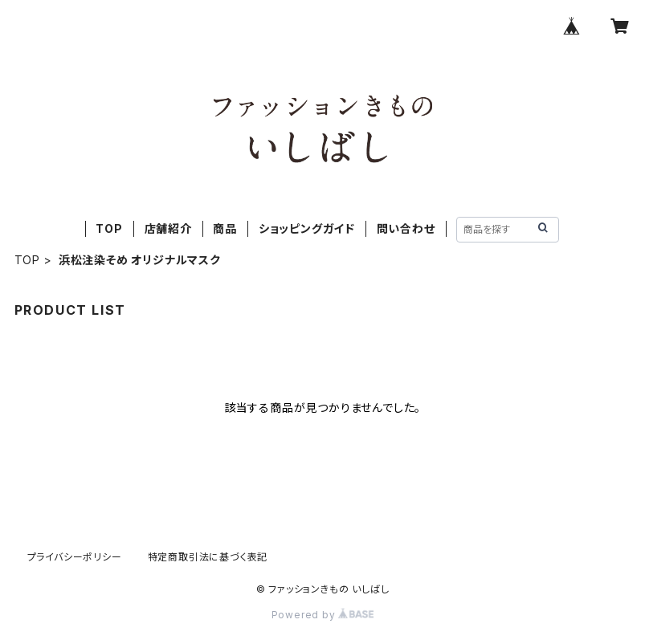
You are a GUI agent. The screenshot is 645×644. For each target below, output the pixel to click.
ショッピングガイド (307, 228)
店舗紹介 (168, 228)
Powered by (323, 615)
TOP (109, 228)
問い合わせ (406, 228)
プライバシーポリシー (75, 557)
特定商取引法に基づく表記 (208, 557)
